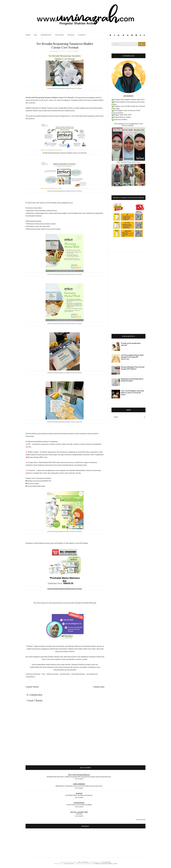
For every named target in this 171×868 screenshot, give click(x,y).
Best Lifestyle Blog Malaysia (79, 775)
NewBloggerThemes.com (106, 864)
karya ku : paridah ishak (79, 812)
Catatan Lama (99, 687)
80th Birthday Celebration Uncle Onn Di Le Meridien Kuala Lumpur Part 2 (79, 786)
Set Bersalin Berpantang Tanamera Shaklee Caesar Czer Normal (65, 46)
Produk (71, 35)
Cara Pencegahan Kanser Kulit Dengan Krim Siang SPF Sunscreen (132, 357)
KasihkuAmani (79, 803)
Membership (46, 35)
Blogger (107, 862)
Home (28, 35)
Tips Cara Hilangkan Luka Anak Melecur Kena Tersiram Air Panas (132, 393)
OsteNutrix (65, 674)
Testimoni (60, 35)
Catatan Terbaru (32, 687)
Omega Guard (53, 674)
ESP (44, 674)
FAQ (36, 35)
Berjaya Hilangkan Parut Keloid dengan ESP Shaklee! (133, 368)
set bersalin (92, 674)
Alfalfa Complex (33, 674)
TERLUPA (79, 814)
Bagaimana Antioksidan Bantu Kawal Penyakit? (132, 380)
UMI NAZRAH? (128, 96)
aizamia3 (79, 793)
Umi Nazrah (83, 862)
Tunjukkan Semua (141, 820)
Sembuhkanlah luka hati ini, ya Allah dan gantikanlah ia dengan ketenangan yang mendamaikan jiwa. (79, 777)
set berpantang (78, 674)
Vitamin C (82, 35)
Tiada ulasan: (73, 51)
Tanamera (30, 677)
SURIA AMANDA (79, 784)
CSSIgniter (69, 864)
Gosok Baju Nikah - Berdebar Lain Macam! (79, 795)
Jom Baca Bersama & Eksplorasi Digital (79, 805)
